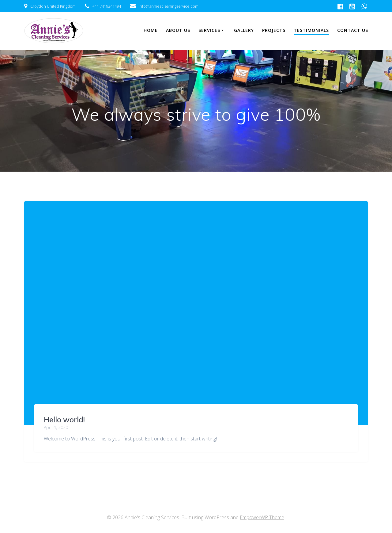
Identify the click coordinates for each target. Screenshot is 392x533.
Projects (274, 30)
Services (209, 30)
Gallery (244, 30)
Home (151, 30)
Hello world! (64, 420)
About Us (178, 30)
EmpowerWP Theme (262, 517)
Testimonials (311, 30)
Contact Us (353, 30)
